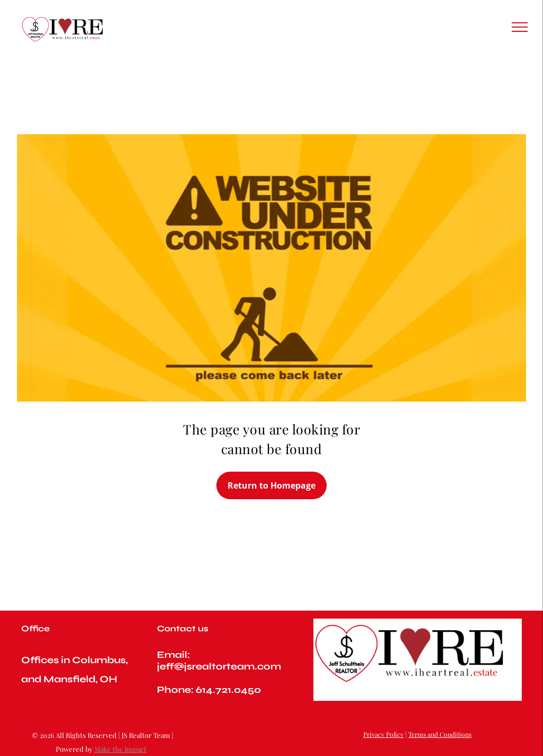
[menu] (520, 27)
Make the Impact (120, 749)
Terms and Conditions (440, 734)
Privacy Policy (383, 734)
